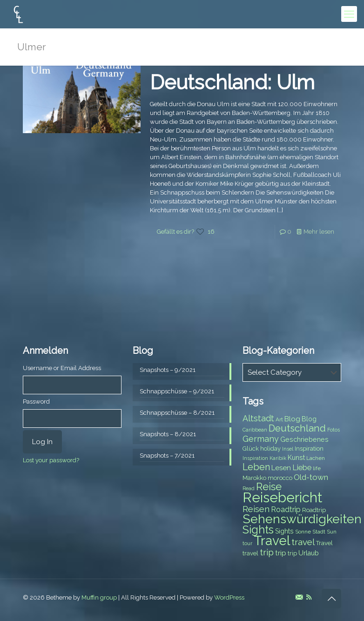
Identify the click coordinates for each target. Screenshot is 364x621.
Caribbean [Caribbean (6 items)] (255, 430)
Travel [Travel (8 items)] (324, 543)
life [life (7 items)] (317, 468)
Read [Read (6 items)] (249, 488)
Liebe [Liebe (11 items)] (302, 468)
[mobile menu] (349, 14)
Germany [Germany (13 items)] (261, 439)
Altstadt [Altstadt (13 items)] (258, 418)
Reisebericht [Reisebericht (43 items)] (282, 497)
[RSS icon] (309, 597)
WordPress (229, 597)
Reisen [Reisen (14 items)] (256, 509)
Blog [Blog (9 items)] (309, 419)
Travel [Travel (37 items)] (272, 541)
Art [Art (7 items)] (279, 419)
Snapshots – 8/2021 (168, 434)
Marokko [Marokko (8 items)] (254, 478)
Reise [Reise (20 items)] (269, 487)
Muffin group (99, 597)
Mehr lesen (319, 232)
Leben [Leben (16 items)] (256, 467)
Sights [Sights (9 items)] (284, 531)
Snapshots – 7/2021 (167, 456)
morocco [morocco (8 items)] (280, 478)
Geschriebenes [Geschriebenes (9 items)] (304, 439)
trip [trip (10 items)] (281, 553)
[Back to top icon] (331, 599)
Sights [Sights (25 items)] (258, 530)
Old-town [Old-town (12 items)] (311, 477)
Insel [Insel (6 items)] (288, 449)
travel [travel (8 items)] (250, 553)
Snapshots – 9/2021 (168, 370)
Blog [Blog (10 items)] (292, 419)
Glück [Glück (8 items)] (251, 449)
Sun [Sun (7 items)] (332, 532)
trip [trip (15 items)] (267, 552)
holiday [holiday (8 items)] (270, 449)
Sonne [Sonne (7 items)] (303, 532)
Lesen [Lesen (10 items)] (281, 468)
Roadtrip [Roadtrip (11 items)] (286, 510)
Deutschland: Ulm (232, 82)
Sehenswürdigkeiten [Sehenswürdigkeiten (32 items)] (302, 519)
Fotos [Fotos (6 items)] (334, 430)
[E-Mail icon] (299, 597)
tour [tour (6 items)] (247, 543)
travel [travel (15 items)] (303, 542)
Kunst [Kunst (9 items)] (296, 458)
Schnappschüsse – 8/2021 (177, 413)
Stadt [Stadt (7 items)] (319, 532)
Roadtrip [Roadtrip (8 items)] (314, 510)
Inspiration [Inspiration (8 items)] (309, 449)
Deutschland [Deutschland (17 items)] (297, 428)
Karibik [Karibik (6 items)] (278, 458)
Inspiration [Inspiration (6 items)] (255, 458)
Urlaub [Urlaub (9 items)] (309, 553)
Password (36, 402)
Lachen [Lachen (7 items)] (316, 458)
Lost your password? (51, 460)
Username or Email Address (62, 368)
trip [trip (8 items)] (292, 553)
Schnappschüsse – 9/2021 (177, 391)
